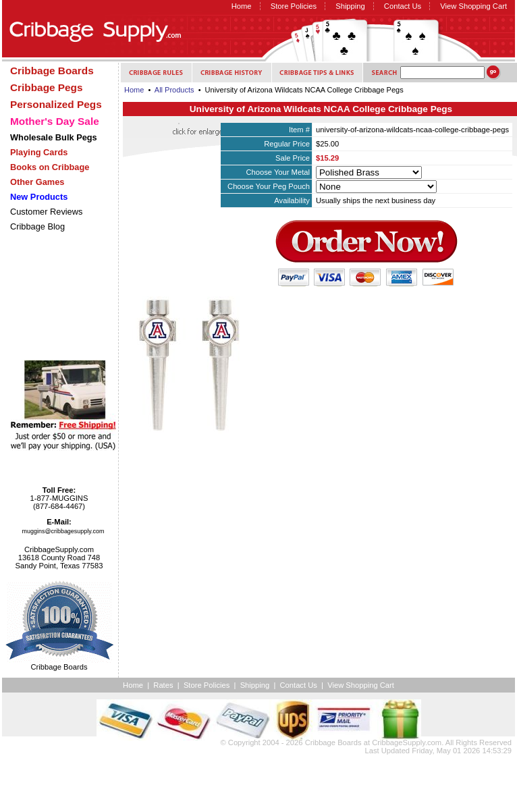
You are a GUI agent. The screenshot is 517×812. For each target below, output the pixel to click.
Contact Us (403, 6)
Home (242, 6)
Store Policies (294, 6)
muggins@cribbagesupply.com (63, 531)
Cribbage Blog (37, 226)
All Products (174, 90)
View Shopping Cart (473, 6)
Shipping (350, 6)
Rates (163, 685)
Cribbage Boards (333, 742)
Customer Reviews (46, 212)
